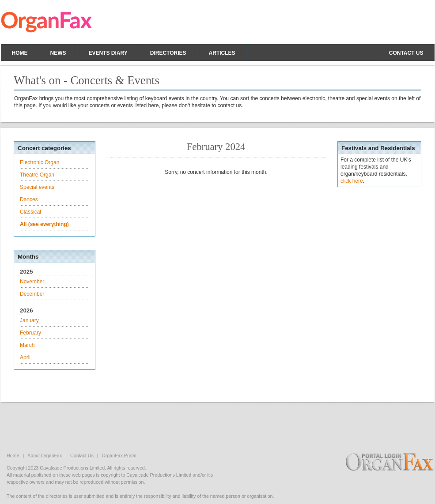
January (29, 320)
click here (352, 181)
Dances (29, 199)
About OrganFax (45, 455)
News (58, 53)
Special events (37, 187)
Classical (30, 212)
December (32, 294)
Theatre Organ (37, 175)
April (25, 357)
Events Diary (108, 53)
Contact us (406, 53)
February (30, 333)
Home (20, 53)
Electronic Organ (40, 162)
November (32, 282)
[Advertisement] (218, 426)
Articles (222, 53)
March (27, 345)
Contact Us (82, 455)
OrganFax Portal (119, 455)
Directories (168, 53)
